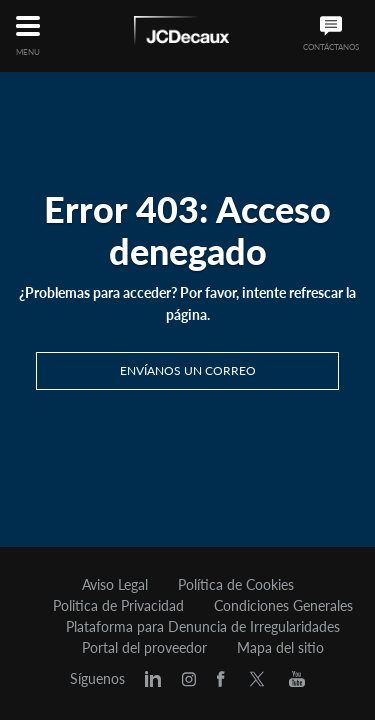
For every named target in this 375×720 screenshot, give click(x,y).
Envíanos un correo (188, 370)
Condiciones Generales (283, 606)
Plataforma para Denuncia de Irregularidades (203, 627)
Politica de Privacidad (118, 606)
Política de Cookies (236, 585)
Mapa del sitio (280, 648)
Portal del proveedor (144, 648)
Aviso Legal (115, 585)
